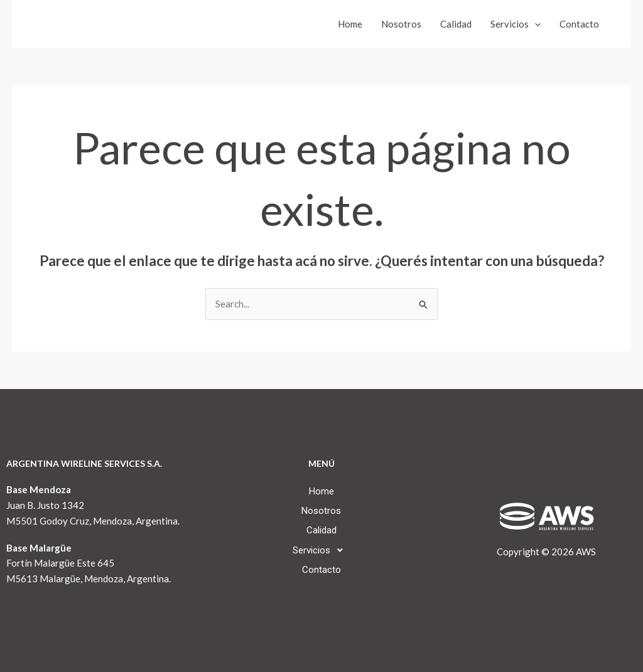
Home (350, 24)
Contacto (579, 24)
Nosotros (401, 24)
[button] (321, 550)
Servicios (516, 24)
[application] (535, 24)
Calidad (456, 24)
